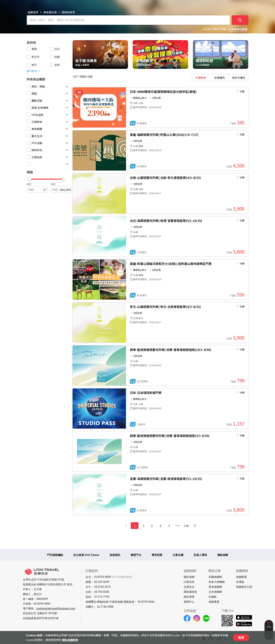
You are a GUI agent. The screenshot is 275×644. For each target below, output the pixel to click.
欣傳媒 (240, 582)
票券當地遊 (50, 12)
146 (186, 526)
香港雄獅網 (215, 587)
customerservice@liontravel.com (56, 608)
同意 (241, 638)
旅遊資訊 (115, 555)
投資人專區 (200, 555)
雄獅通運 (214, 602)
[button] (47, 178)
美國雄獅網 (215, 577)
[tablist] (220, 78)
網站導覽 (189, 597)
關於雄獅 (189, 577)
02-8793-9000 (42, 604)
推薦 (79, 92)
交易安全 (189, 587)
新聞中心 (189, 602)
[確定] (240, 20)
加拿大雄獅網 (217, 582)
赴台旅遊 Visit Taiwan (86, 555)
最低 (29, 184)
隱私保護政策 (70, 640)
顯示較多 (34, 71)
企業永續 (178, 555)
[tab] (201, 78)
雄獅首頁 (33, 12)
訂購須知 (189, 582)
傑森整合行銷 (244, 587)
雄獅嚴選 (241, 577)
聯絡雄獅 (223, 555)
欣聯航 (213, 597)
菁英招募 (157, 555)
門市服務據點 (55, 555)
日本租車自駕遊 (238, 29)
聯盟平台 (136, 555)
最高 (53, 184)
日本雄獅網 (215, 592)
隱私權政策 (190, 592)
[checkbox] (29, 49)
